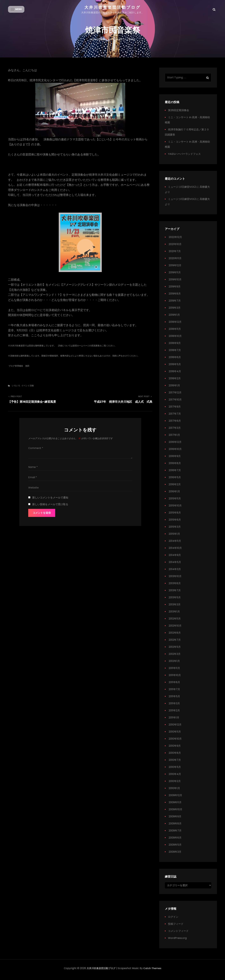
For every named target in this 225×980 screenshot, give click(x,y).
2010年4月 (175, 777)
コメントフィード (178, 934)
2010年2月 (175, 784)
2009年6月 (175, 841)
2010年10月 (175, 742)
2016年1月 (174, 494)
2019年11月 (175, 275)
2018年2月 (175, 381)
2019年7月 (175, 304)
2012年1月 (174, 664)
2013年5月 (175, 600)
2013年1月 (174, 614)
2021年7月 (175, 254)
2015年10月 (175, 508)
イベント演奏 (28, 389)
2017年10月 (175, 402)
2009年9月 (175, 819)
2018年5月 (175, 367)
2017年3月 (175, 431)
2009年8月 (175, 826)
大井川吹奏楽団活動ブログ (113, 7)
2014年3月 (175, 572)
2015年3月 (175, 530)
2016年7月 (175, 473)
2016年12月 (175, 445)
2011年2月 (174, 713)
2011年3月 (174, 706)
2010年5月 (175, 770)
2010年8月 (175, 756)
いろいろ (16, 389)
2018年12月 (175, 325)
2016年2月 (175, 487)
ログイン (173, 920)
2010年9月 (175, 749)
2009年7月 (175, 833)
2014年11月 (175, 544)
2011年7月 (174, 692)
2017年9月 (175, 410)
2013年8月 (175, 586)
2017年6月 (175, 424)
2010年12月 (175, 727)
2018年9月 (175, 346)
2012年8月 (175, 636)
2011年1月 (174, 720)
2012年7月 (175, 643)
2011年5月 (174, 699)
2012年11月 (175, 622)
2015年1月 (174, 537)
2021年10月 (175, 247)
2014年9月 (175, 558)
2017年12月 (175, 395)
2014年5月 (175, 565)
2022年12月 (175, 240)
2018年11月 (175, 332)
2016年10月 (175, 452)
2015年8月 (175, 516)
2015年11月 (175, 501)
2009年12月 (175, 798)
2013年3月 (175, 607)
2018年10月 (175, 339)
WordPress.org (177, 941)
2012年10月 (175, 629)
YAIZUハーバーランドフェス (184, 157)
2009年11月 (175, 805)
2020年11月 (175, 261)
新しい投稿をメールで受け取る (50, 507)
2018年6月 (175, 360)
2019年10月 (175, 282)
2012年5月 (175, 650)
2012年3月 (175, 657)
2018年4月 (175, 374)
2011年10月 (175, 678)
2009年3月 (175, 855)
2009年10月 (175, 812)
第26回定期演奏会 (179, 113)
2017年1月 (174, 438)
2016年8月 (175, 466)
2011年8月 (174, 685)
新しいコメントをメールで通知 (50, 500)
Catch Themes (153, 971)
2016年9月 (175, 459)
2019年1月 (174, 318)
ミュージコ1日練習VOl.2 (182, 190)
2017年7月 (175, 417)
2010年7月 (175, 763)
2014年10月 (175, 551)
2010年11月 (175, 735)
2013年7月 (175, 593)
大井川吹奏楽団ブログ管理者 (121, 42)
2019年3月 (175, 311)
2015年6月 (175, 523)
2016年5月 (175, 480)
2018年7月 (175, 353)
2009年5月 (175, 848)
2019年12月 (175, 268)
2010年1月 (174, 791)
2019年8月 (175, 297)
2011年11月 (174, 671)
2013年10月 (175, 579)
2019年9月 (175, 289)
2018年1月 (174, 388)
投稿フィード (176, 927)
